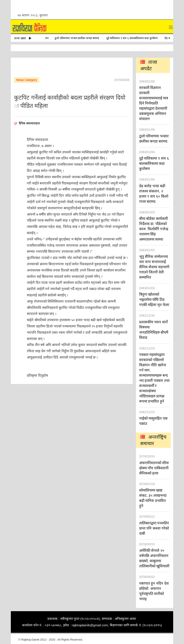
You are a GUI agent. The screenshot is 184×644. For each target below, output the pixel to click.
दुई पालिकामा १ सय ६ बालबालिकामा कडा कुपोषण (133, 38)
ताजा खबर (23, 38)
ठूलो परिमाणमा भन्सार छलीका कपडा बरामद (78, 38)
